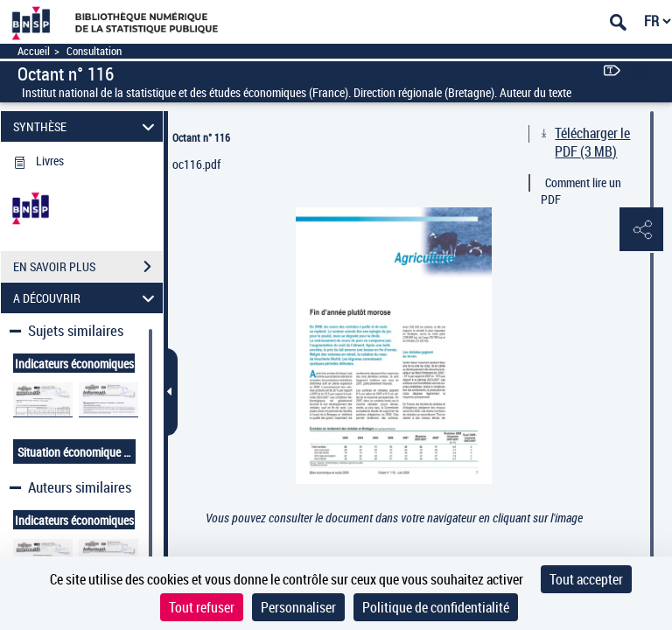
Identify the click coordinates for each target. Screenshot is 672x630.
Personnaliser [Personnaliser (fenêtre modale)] (298, 607)
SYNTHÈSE (87, 126)
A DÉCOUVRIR (87, 298)
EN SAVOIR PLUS (88, 267)
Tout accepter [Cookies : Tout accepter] (586, 579)
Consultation (94, 51)
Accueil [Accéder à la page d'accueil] (34, 51)
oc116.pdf (196, 164)
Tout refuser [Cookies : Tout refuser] (202, 607)
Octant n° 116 (201, 137)
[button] (641, 230)
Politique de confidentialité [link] (436, 607)
